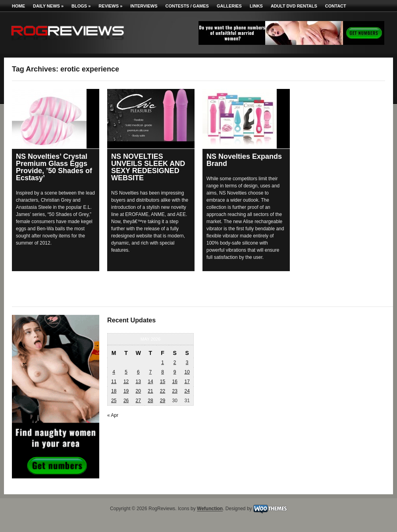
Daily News (48, 6)
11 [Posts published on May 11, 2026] (114, 382)
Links (256, 6)
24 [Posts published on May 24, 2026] (187, 391)
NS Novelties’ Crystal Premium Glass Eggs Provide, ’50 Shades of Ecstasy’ (54, 167)
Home (18, 6)
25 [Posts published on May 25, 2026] (114, 401)
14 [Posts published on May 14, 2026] (150, 382)
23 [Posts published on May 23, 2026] (174, 391)
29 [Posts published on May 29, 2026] (163, 401)
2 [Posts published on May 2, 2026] (175, 362)
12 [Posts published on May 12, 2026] (126, 382)
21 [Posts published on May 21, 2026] (150, 391)
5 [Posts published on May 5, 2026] (126, 372)
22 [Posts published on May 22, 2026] (163, 391)
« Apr (113, 415)
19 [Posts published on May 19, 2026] (126, 391)
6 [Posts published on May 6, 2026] (138, 372)
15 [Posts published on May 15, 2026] (163, 382)
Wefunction (210, 509)
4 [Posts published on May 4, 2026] (114, 372)
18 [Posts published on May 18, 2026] (114, 391)
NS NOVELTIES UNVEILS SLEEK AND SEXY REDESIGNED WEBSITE (148, 167)
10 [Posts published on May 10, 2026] (187, 372)
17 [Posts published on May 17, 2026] (187, 382)
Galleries (229, 6)
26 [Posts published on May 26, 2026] (126, 401)
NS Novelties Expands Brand (244, 160)
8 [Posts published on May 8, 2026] (163, 372)
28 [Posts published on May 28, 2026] (150, 401)
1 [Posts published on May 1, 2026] (163, 362)
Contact (336, 6)
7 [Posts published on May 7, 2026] (151, 372)
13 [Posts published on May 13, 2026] (138, 382)
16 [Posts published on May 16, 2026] (174, 382)
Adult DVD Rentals (294, 6)
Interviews (144, 6)
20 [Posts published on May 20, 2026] (138, 391)
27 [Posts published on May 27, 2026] (138, 401)
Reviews (110, 6)
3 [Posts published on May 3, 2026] (187, 362)
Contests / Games (187, 6)
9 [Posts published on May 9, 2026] (175, 372)
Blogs (81, 6)
